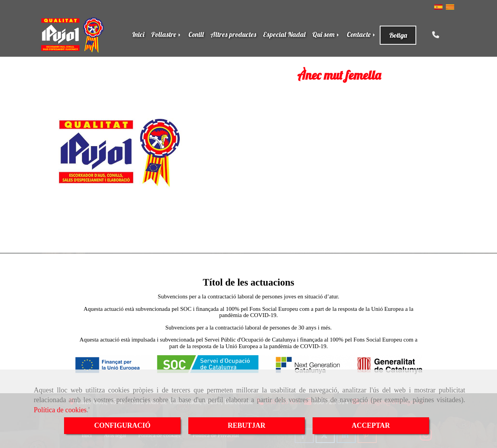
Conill (196, 34)
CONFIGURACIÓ (122, 425)
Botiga (398, 35)
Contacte (361, 34)
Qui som (326, 34)
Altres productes (233, 34)
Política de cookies (60, 410)
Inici (138, 34)
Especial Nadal (284, 34)
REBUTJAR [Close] (246, 425)
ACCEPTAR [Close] (371, 425)
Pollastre (166, 34)
